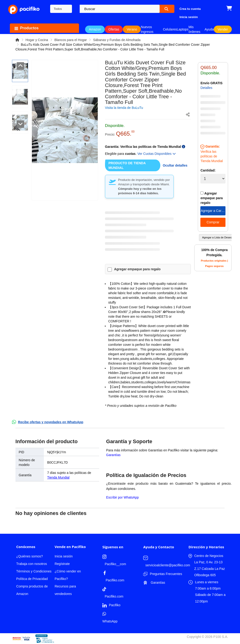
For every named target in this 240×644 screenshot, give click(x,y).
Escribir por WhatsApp (122, 497)
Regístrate (62, 564)
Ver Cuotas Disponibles (156, 154)
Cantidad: (208, 170)
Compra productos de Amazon (32, 590)
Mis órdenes (194, 29)
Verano (132, 29)
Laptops (183, 29)
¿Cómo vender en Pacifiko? (68, 575)
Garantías (113, 455)
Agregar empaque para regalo (137, 269)
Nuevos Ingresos (147, 29)
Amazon (95, 29)
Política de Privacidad (32, 579)
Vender (223, 29)
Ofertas (114, 29)
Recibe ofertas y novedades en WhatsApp (51, 422)
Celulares (170, 29)
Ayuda (209, 29)
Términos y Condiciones (34, 571)
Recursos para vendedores (65, 590)
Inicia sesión (64, 556)
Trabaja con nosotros (32, 564)
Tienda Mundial (58, 477)
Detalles (206, 88)
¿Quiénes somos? (30, 556)
